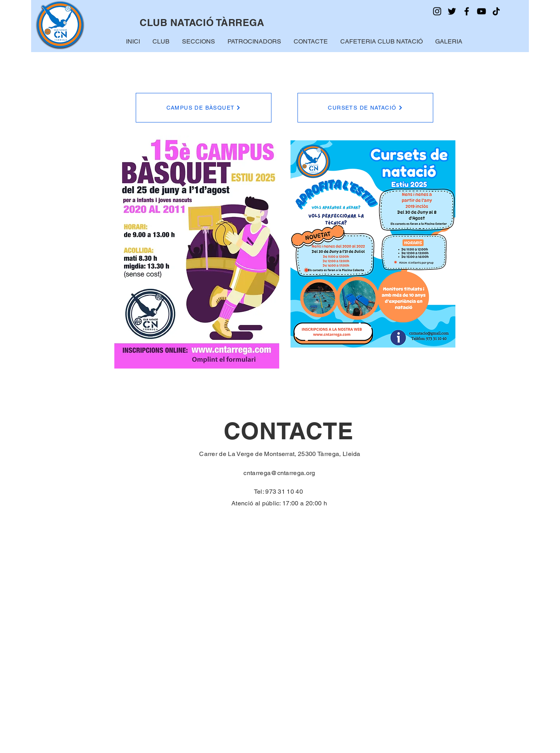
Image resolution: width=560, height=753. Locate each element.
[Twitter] (452, 11)
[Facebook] (467, 11)
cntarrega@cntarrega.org (279, 473)
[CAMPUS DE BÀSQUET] (204, 108)
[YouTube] (481, 11)
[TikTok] (496, 11)
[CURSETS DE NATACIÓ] (365, 108)
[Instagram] (437, 11)
